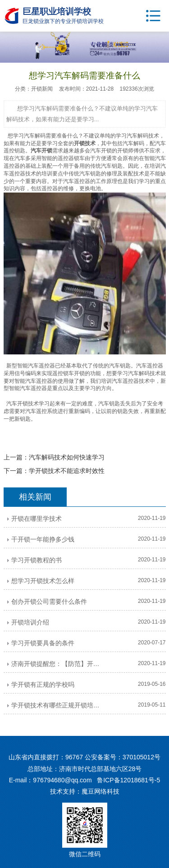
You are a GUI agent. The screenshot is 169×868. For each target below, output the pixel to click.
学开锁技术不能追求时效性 (67, 471)
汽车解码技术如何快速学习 (67, 457)
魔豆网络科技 (100, 791)
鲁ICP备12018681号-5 (128, 780)
